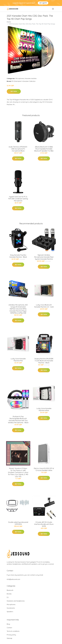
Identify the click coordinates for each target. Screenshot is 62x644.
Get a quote (43, 3)
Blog (8, 624)
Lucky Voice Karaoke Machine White (44, 409)
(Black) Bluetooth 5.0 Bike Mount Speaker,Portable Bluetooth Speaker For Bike (44, 149)
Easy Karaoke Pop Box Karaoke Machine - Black (18, 256)
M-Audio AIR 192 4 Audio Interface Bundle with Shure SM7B (44, 524)
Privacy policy (11, 635)
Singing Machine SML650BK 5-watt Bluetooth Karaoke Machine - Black (44, 361)
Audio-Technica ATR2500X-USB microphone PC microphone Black (18, 149)
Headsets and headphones (16, 601)
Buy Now (14, 91)
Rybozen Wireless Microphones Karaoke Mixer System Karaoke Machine (44, 257)
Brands (9, 594)
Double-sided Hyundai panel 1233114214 (18, 523)
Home (9, 22)
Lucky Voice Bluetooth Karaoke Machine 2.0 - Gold (44, 306)
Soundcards (11, 608)
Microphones (20, 78)
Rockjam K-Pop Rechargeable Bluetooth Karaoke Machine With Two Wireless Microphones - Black (18, 420)
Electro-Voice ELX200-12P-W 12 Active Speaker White (44, 469)
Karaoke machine (31, 78)
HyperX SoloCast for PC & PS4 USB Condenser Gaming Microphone (18, 199)
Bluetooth (10, 590)
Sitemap (9, 638)
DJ (8, 597)
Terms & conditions (13, 631)
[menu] (53, 9)
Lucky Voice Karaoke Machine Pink (18, 360)
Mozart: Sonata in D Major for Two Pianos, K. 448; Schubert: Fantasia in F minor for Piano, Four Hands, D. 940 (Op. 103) (18, 472)
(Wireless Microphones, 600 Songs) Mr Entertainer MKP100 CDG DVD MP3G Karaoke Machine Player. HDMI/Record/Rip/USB (18, 309)
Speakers (10, 612)
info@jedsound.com (13, 579)
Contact (9, 628)
